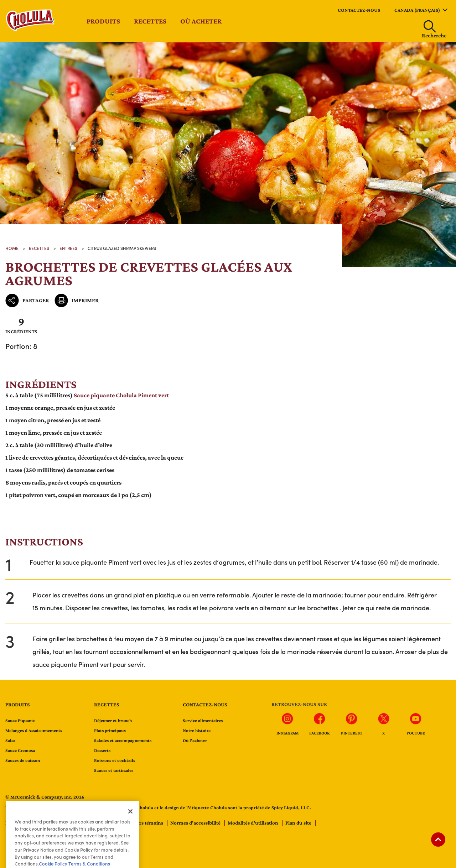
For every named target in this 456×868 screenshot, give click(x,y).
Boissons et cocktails (115, 760)
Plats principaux (110, 730)
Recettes (150, 21)
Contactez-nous (359, 10)
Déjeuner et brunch (113, 720)
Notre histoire (197, 730)
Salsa (10, 740)
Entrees (68, 248)
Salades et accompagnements (123, 740)
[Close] (130, 822)
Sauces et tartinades (114, 770)
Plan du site (299, 823)
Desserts (102, 750)
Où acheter (201, 21)
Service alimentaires (203, 720)
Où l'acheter (195, 740)
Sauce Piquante (20, 720)
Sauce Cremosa (20, 750)
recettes (39, 248)
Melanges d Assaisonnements (34, 730)
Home (12, 248)
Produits (103, 21)
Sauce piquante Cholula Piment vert (121, 395)
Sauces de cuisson (23, 760)
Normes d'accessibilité (196, 823)
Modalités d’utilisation (253, 823)
